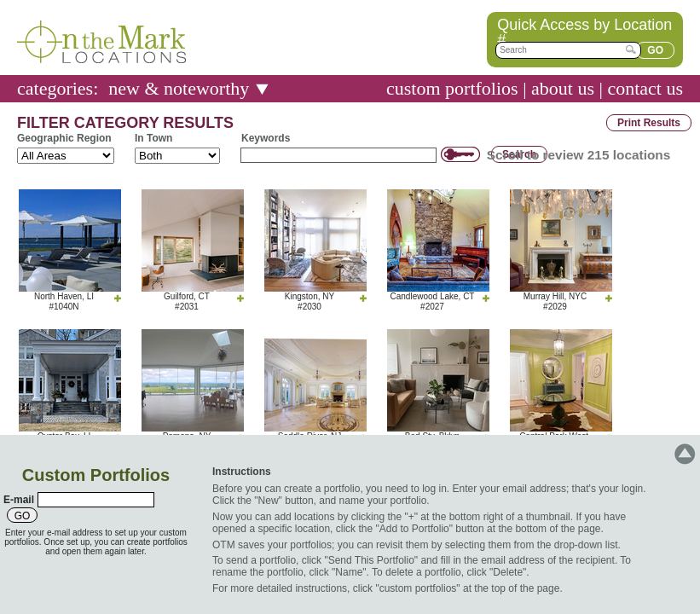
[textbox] (568, 50)
